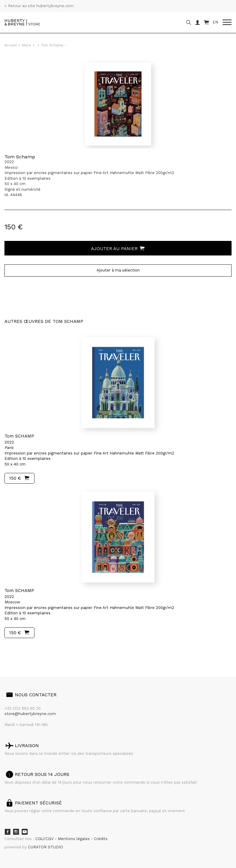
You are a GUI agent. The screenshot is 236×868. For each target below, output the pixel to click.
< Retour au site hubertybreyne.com (39, 6)
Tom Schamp (20, 157)
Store (26, 45)
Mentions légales (74, 839)
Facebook (7, 832)
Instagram (16, 832)
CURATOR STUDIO (45, 847)
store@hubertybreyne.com (30, 714)
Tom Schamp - (54, 45)
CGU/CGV (45, 839)
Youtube (25, 832)
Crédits (101, 839)
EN (215, 22)
